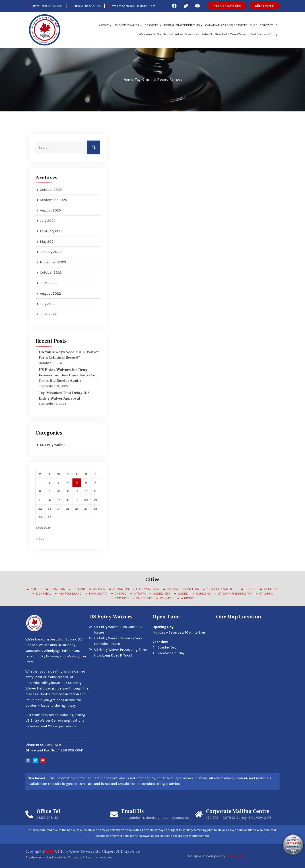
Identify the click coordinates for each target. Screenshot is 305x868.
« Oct (40, 538)
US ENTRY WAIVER (128, 25)
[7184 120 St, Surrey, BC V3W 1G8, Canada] (248, 657)
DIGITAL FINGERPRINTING (183, 25)
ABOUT (105, 25)
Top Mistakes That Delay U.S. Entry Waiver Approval (68, 395)
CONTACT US (269, 25)
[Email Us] (114, 814)
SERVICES (153, 25)
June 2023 (48, 283)
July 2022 (48, 304)
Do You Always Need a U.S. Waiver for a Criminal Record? (69, 354)
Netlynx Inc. (236, 856)
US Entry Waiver (52, 445)
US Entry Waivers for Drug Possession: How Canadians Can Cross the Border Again (66, 375)
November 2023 (53, 262)
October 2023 (51, 272)
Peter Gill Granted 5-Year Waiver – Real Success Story (239, 34)
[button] (227, 6)
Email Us (133, 811)
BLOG (254, 25)
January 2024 (51, 252)
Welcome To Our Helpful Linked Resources (169, 34)
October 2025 (51, 190)
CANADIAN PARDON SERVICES (226, 25)
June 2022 (48, 314)
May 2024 (48, 241)
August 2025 (50, 210)
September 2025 (53, 200)
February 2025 (52, 231)
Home (128, 79)
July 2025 (48, 221)
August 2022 (50, 293)
